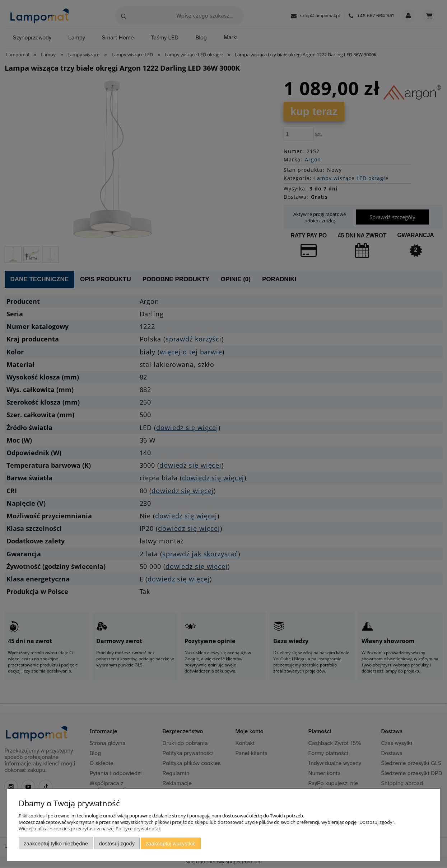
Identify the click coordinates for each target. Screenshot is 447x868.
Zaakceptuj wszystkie (171, 843)
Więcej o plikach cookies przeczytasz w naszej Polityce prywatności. (90, 829)
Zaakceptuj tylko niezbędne (56, 843)
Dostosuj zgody (117, 843)
